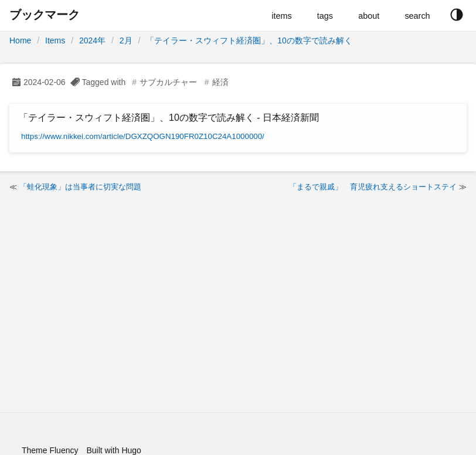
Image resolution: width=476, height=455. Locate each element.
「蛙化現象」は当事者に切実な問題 (80, 187)
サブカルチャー (168, 82)
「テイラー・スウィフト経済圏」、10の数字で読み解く (249, 40)
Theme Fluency (50, 450)
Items (55, 40)
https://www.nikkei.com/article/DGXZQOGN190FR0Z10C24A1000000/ (143, 136)
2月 (126, 40)
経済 (220, 82)
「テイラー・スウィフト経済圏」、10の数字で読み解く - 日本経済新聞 (169, 118)
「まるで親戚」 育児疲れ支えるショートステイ (373, 187)
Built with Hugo (113, 450)
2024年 (92, 40)
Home (20, 40)
